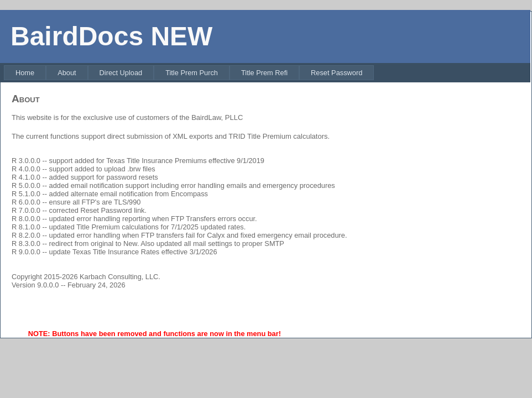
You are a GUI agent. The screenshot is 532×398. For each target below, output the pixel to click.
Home (25, 73)
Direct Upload (121, 73)
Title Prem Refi (264, 73)
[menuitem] (25, 73)
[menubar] (189, 73)
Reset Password (337, 73)
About (67, 73)
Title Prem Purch (192, 73)
